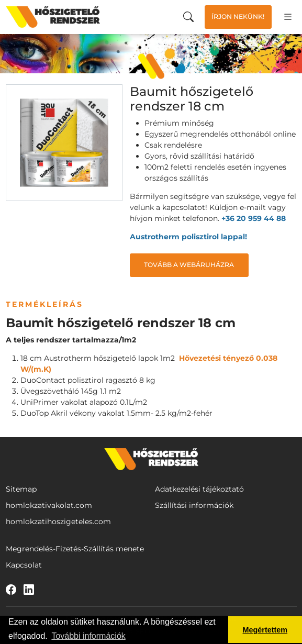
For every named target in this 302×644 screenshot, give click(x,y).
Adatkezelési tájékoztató (199, 489)
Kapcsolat (24, 565)
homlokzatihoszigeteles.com (58, 521)
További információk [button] (88, 636)
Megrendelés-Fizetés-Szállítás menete (75, 549)
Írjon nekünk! (238, 16)
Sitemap (21, 489)
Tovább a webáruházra (189, 265)
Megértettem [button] (265, 630)
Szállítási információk (194, 505)
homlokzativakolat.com (49, 505)
